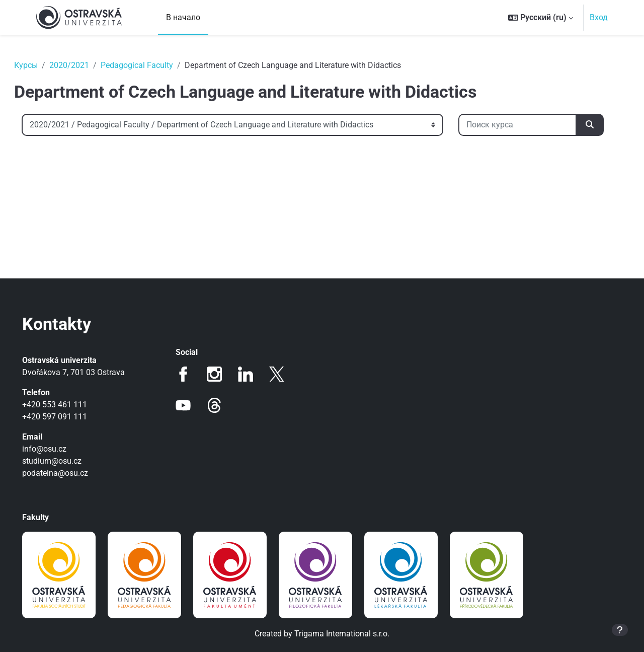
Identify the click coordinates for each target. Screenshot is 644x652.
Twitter (284, 374)
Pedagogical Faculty (151, 65)
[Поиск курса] (95, 160)
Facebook (191, 374)
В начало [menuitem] (183, 17)
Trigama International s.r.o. (342, 634)
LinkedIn (253, 374)
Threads (222, 405)
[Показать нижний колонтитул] (620, 630)
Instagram (222, 374)
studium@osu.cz (66, 461)
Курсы (40, 65)
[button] (541, 18)
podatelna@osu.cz (69, 473)
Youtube (191, 405)
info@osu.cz (58, 449)
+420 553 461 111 (69, 405)
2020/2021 (83, 65)
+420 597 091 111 (69, 417)
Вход (599, 17)
